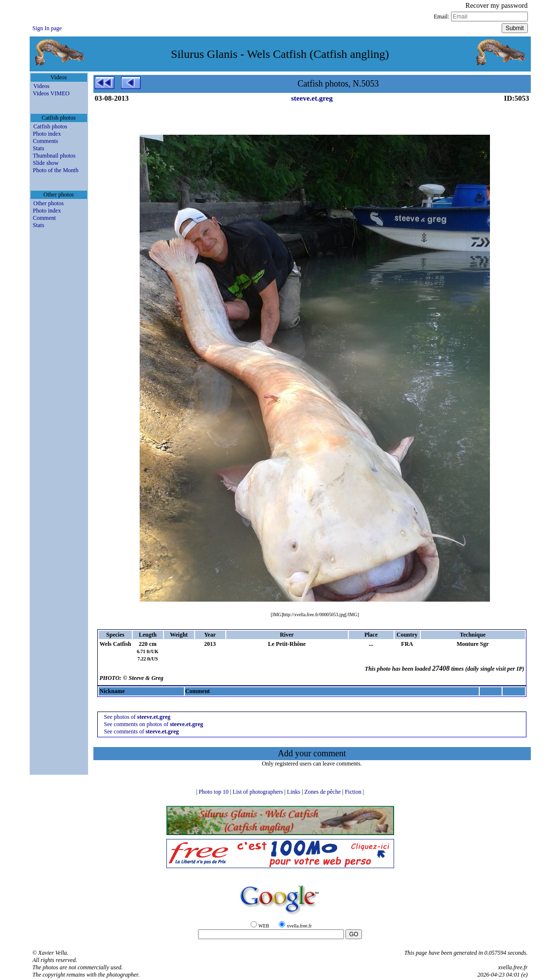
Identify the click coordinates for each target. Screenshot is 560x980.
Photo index (47, 134)
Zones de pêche (324, 792)
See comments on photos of (153, 724)
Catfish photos (51, 126)
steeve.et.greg (312, 98)
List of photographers (258, 792)
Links (294, 792)
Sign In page (47, 28)
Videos (42, 86)
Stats (39, 148)
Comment (45, 218)
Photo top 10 (214, 792)
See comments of (141, 731)
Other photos (49, 203)
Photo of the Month (56, 170)
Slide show (46, 163)
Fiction (354, 792)
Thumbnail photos (54, 156)
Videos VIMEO (51, 93)
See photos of (137, 717)
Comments (46, 141)
